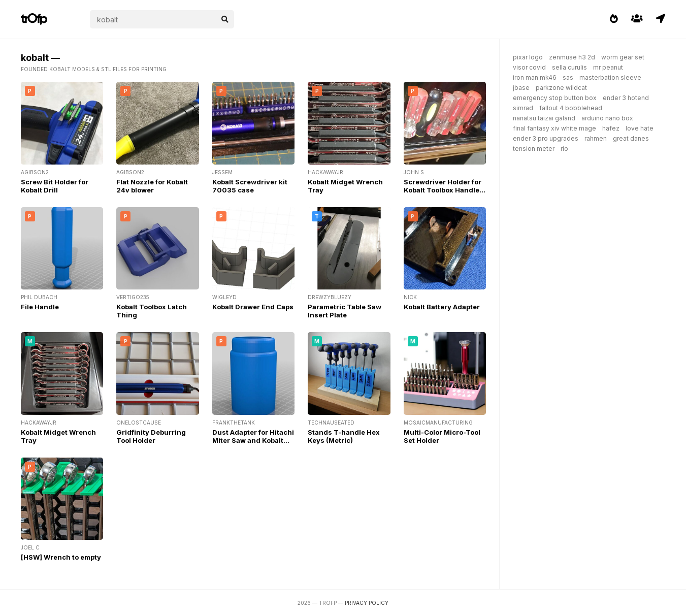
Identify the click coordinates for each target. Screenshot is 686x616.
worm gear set (623, 57)
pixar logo (528, 57)
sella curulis (569, 67)
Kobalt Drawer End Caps (253, 307)
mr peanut (608, 67)
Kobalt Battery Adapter (442, 307)
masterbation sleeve (610, 77)
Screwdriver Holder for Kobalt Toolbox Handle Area (443, 190)
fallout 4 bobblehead (571, 108)
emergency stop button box (555, 98)
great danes (631, 138)
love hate (640, 128)
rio (564, 149)
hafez (611, 128)
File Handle (40, 307)
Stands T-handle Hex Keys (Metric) (344, 436)
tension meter (534, 149)
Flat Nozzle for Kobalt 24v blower (152, 186)
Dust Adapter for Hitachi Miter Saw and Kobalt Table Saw (253, 440)
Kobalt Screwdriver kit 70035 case (250, 186)
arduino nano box (607, 118)
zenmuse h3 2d (572, 57)
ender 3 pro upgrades (546, 138)
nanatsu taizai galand (544, 118)
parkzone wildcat (561, 88)
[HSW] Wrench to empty (61, 557)
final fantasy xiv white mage (554, 128)
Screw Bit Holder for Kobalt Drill (55, 186)
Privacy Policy (367, 603)
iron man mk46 (535, 77)
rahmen (596, 138)
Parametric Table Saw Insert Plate (345, 311)
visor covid (529, 67)
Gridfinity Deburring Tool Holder (151, 436)
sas (568, 77)
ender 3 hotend (626, 98)
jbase (521, 88)
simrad (523, 108)
